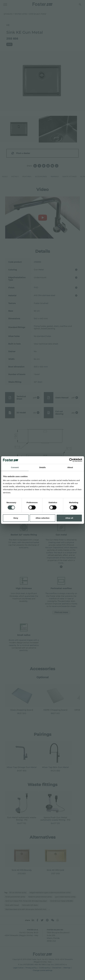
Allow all (69, 518)
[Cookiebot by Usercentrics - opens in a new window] (71, 460)
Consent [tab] (15, 467)
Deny (16, 518)
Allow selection (42, 518)
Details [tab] (43, 467)
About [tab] (70, 467)
